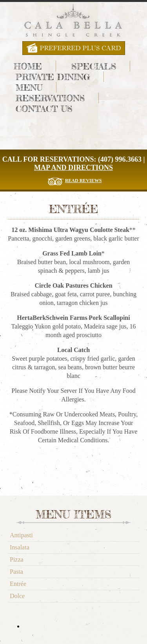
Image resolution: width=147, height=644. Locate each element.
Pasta (16, 572)
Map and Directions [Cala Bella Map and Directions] (73, 168)
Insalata (20, 547)
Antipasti (21, 535)
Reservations (50, 98)
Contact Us (44, 109)
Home (28, 66)
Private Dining (53, 77)
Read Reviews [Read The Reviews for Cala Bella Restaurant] (83, 181)
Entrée (18, 584)
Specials (94, 66)
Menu (29, 87)
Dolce (17, 596)
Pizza (17, 559)
